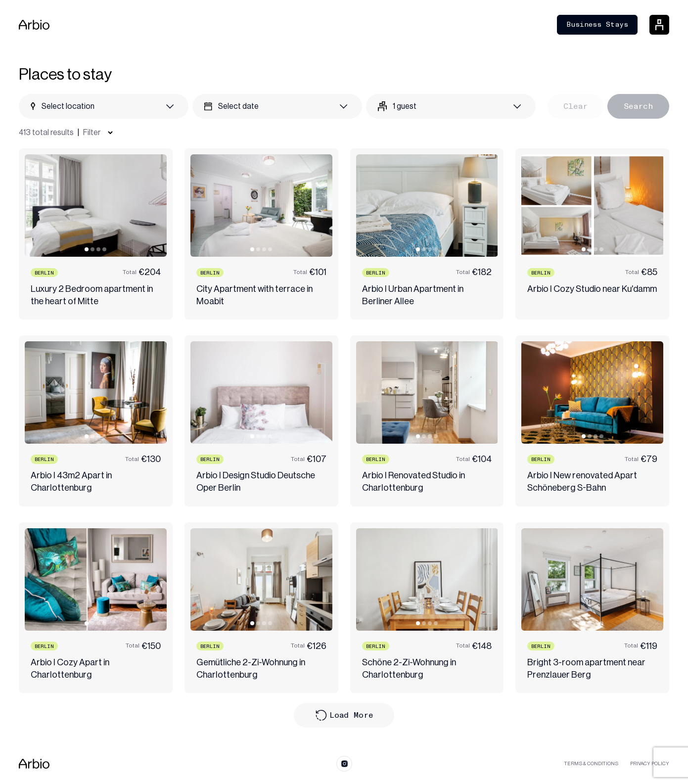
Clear (575, 106)
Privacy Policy (650, 764)
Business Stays (597, 24)
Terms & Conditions (591, 764)
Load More (344, 715)
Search (638, 106)
